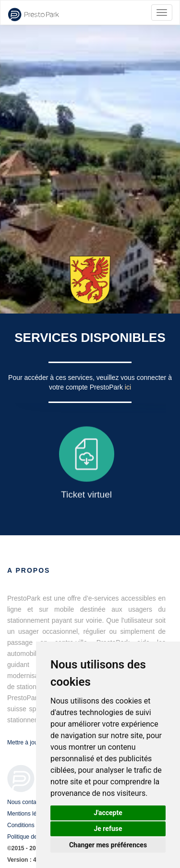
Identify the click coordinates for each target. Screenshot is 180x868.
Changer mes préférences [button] (108, 845)
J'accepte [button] (108, 813)
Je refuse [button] (108, 829)
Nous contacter (27, 802)
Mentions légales (29, 814)
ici (128, 387)
